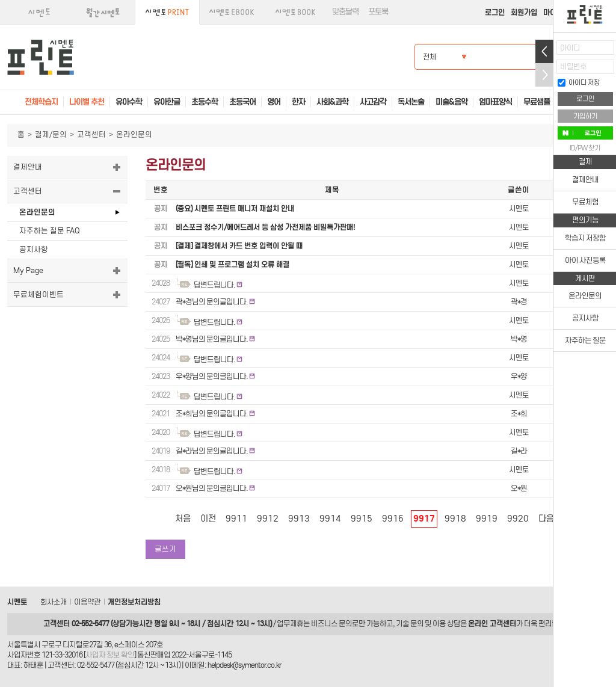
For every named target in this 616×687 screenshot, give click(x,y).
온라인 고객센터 (492, 624)
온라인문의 (37, 212)
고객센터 (91, 134)
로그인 (495, 12)
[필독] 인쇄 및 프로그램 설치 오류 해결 (233, 264)
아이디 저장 (579, 82)
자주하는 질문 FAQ (49, 231)
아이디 (570, 48)
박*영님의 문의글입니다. (212, 339)
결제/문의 (51, 134)
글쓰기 (165, 549)
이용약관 (87, 602)
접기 (544, 75)
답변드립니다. (214, 285)
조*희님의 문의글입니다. (212, 414)
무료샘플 (537, 102)
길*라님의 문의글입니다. (212, 451)
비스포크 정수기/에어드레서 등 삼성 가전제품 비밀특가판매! (265, 227)
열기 (544, 51)
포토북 (378, 12)
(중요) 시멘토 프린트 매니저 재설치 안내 (235, 208)
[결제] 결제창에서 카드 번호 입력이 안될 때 (239, 246)
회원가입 (524, 12)
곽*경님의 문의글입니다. (212, 302)
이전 (208, 519)
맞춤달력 (345, 12)
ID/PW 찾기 (585, 148)
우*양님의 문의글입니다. (212, 376)
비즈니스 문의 (331, 624)
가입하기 (585, 116)
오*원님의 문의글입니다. (212, 488)
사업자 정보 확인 (110, 655)
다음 (546, 519)
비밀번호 (573, 66)
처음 (183, 519)
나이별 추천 (87, 102)
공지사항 (34, 249)
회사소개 (54, 602)
